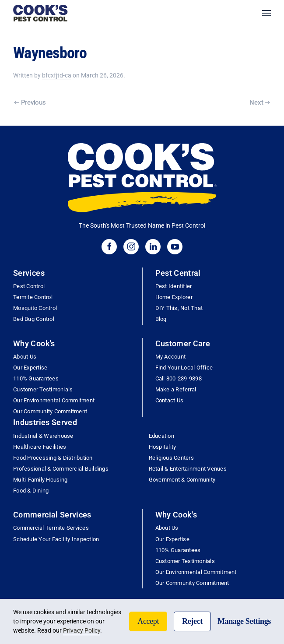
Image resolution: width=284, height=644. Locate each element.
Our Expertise (30, 368)
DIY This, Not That (179, 308)
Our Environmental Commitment (54, 400)
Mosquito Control (35, 308)
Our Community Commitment (50, 411)
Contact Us (170, 400)
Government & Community (182, 480)
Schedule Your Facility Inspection (56, 539)
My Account (171, 357)
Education (161, 436)
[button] (266, 13)
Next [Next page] (260, 102)
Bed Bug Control (34, 319)
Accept (148, 621)
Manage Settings (244, 621)
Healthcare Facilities (40, 447)
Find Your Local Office (184, 368)
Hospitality (163, 447)
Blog (161, 319)
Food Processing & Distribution (53, 458)
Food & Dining (31, 491)
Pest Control (29, 286)
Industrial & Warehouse (43, 436)
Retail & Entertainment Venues (188, 469)
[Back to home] (40, 13)
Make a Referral (176, 389)
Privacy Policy (82, 630)
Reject (192, 621)
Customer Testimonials (43, 389)
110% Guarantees (36, 378)
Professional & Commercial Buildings (61, 469)
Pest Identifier (174, 286)
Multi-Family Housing (40, 480)
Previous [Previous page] (30, 102)
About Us (25, 357)
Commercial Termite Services (51, 528)
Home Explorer (174, 297)
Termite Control (33, 297)
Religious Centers (171, 458)
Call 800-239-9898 (179, 378)
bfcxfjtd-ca (57, 75)
